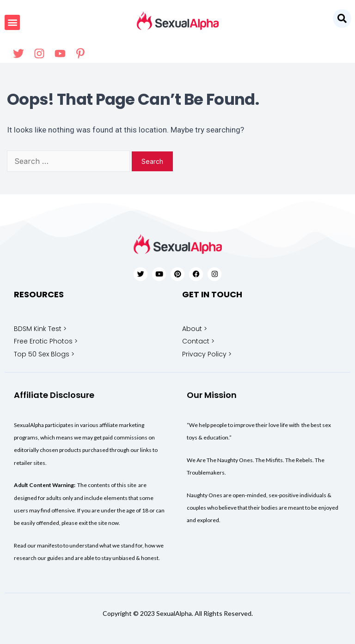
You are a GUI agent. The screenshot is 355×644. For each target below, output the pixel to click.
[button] (342, 18)
